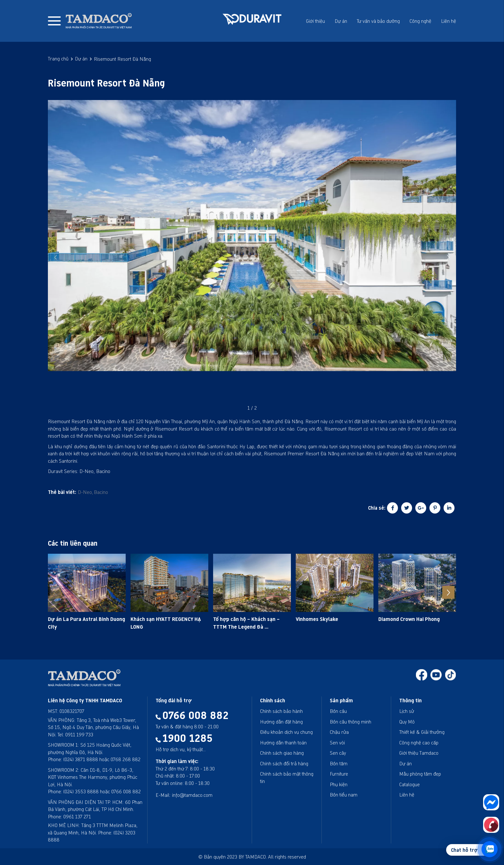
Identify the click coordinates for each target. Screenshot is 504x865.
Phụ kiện (339, 784)
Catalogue (410, 784)
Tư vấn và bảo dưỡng (378, 21)
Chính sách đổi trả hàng (284, 763)
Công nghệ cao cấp (419, 742)
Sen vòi (337, 742)
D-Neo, (85, 492)
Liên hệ (449, 21)
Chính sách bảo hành (281, 711)
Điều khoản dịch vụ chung (286, 732)
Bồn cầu (338, 711)
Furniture (339, 774)
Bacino (101, 492)
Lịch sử (407, 711)
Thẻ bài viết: (62, 492)
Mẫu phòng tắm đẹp (420, 774)
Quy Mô (407, 722)
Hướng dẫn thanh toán (283, 742)
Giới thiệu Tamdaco (419, 753)
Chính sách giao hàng (282, 753)
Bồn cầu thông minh (351, 722)
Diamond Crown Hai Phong (409, 619)
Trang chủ (58, 59)
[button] (448, 257)
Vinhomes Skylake (317, 619)
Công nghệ (420, 21)
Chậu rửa (339, 732)
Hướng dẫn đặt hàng (281, 722)
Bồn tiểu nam (344, 795)
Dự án (341, 21)
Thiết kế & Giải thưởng (422, 732)
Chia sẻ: (377, 508)
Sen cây (338, 753)
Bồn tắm (339, 763)
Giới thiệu (315, 21)
